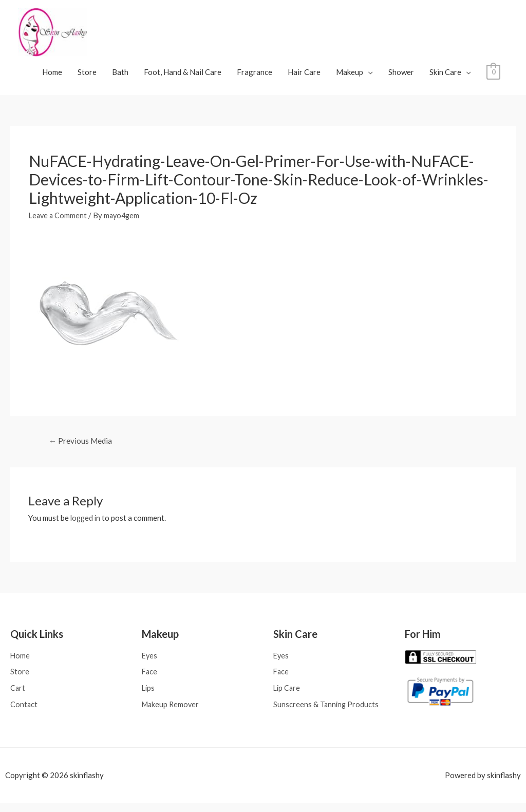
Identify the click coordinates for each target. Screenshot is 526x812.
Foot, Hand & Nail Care (183, 77)
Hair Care (304, 77)
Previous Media (82, 447)
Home (52, 77)
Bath (120, 77)
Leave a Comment (59, 220)
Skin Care (445, 77)
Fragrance (255, 77)
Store (87, 77)
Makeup (350, 77)
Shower (401, 77)
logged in (86, 524)
